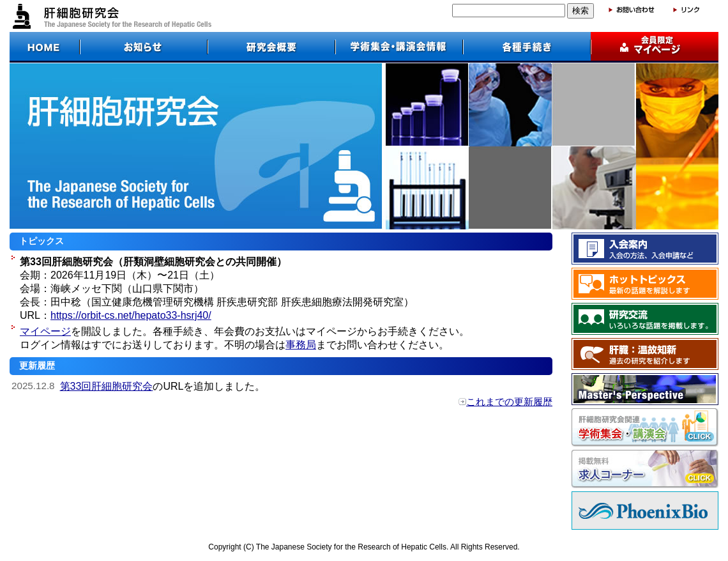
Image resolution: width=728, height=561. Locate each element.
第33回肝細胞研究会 (107, 386)
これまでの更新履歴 (509, 402)
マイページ (45, 331)
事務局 (301, 345)
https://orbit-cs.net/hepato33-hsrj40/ (131, 315)
